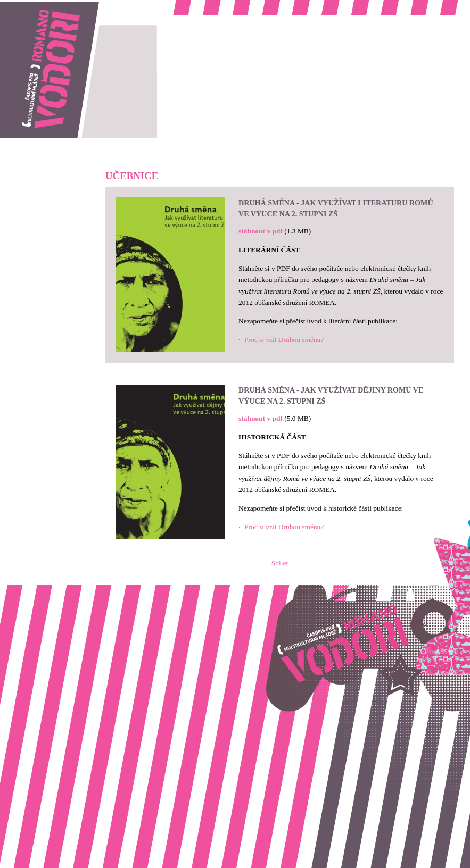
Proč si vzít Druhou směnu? (284, 340)
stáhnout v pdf (261, 231)
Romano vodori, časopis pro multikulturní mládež (71, 6)
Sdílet (280, 563)
